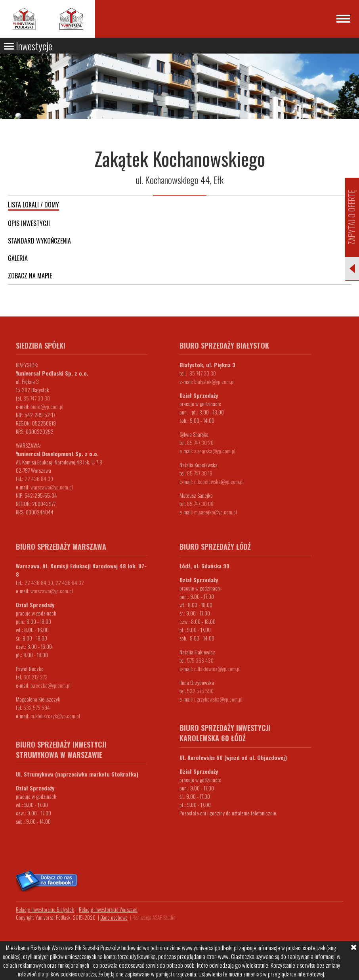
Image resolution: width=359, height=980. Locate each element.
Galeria (18, 258)
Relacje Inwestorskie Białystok (45, 909)
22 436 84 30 (39, 478)
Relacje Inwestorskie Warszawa (108, 909)
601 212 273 (35, 677)
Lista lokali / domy (33, 205)
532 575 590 (200, 691)
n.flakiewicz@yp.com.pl (217, 668)
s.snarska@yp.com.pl (215, 451)
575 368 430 (200, 660)
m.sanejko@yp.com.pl (216, 512)
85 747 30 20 (200, 442)
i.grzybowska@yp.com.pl (218, 699)
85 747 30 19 (200, 473)
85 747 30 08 (200, 503)
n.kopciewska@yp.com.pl (219, 481)
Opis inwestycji (29, 223)
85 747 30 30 (37, 398)
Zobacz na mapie (30, 276)
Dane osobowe (114, 917)
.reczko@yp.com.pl (52, 685)
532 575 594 (37, 707)
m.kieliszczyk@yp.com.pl (55, 716)
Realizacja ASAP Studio (154, 917)
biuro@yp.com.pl (47, 406)
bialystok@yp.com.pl (214, 381)
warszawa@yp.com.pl (52, 487)
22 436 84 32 (70, 582)
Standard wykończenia (39, 241)
